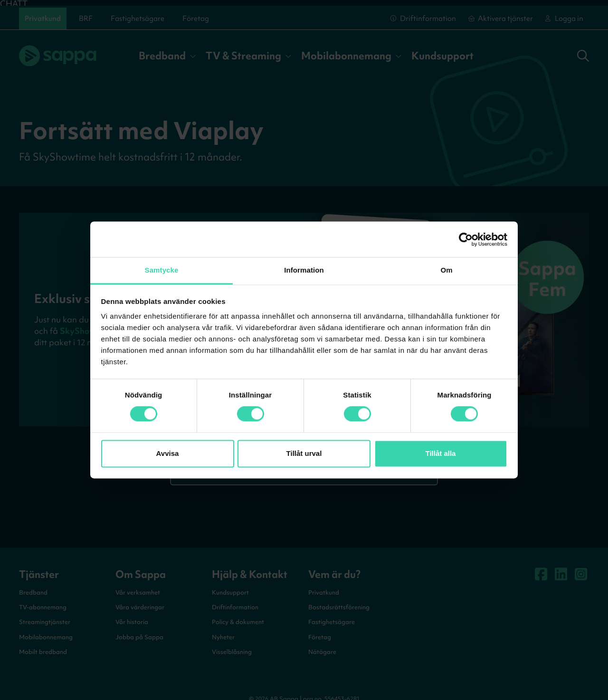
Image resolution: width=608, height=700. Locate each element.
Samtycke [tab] (162, 270)
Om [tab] (446, 270)
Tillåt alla (441, 453)
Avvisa (168, 453)
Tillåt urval (304, 453)
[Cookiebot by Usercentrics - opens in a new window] (466, 239)
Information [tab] (304, 270)
